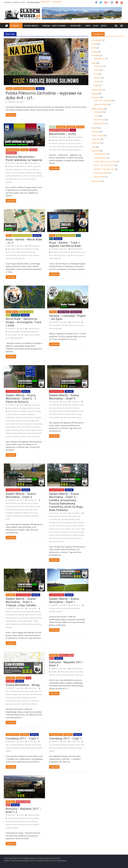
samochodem (23, 618)
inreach (70, 252)
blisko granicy (57, 405)
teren (8, 179)
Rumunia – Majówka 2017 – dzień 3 (67, 664)
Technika (95, 132)
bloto (11, 612)
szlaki (12, 424)
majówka (17, 169)
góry (34, 408)
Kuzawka (30, 506)
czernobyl (64, 325)
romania (26, 176)
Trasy (96, 116)
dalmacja (20, 745)
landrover (9, 169)
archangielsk (25, 332)
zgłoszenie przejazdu (30, 704)
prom (57, 529)
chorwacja (13, 745)
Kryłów (17, 506)
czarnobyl (56, 325)
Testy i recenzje (98, 135)
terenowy (14, 179)
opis (76, 325)
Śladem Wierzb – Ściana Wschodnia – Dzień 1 (64, 600)
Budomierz (67, 405)
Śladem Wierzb (31, 26)
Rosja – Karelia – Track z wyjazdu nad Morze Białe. (65, 244)
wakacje (30, 624)
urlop (23, 427)
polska (81, 526)
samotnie (37, 335)
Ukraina (53, 312)
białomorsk (20, 249)
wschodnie (61, 538)
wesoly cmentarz (25, 430)
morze (8, 252)
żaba (82, 675)
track (20, 179)
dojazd (29, 408)
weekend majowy (12, 430)
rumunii (15, 825)
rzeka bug (28, 510)
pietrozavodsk (11, 255)
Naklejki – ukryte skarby (54, 26)
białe (13, 249)
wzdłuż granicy (76, 417)
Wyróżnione (96, 181)
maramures (25, 169)
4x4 (9, 249)
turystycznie (15, 624)
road (73, 529)
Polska (9, 89)
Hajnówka (65, 519)
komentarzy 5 (31, 608)
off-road (15, 173)
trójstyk (29, 621)
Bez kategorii (97, 40)
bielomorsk (29, 249)
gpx (65, 252)
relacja (81, 325)
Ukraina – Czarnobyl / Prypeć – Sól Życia (67, 317)
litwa (26, 615)
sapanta (32, 421)
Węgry (96, 85)
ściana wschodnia (69, 414)
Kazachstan (98, 66)
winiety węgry (17, 433)
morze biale (15, 252)
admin (21, 102)
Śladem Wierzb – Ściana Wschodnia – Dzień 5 (64, 397)
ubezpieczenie (15, 427)
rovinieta (18, 421)
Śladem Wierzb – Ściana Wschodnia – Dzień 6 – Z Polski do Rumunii (21, 398)
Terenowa (19, 424)
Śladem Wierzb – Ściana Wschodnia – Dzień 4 (21, 495)
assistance (15, 408)
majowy (36, 818)
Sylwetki (95, 128)
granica (8, 691)
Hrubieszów (10, 506)
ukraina (52, 328)
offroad (22, 173)
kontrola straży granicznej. (21, 691)
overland (28, 173)
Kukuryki (24, 506)
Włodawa (28, 516)
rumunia (33, 176)
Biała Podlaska (11, 503)
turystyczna (57, 535)
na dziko (9, 414)
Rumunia (24, 150)
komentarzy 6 (31, 688)
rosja (30, 255)
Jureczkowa (61, 408)
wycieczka (26, 433)
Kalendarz (95, 55)
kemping (16, 748)
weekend (37, 427)
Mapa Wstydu (97, 90)
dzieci (34, 745)
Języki (104, 26)
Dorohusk (35, 503)
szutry (19, 621)
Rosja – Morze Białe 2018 (104, 165)
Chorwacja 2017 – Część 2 (22, 738)
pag (33, 748)
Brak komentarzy (32, 163)
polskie (52, 529)
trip (28, 179)
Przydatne (76, 26)
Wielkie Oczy (59, 417)
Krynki (75, 523)
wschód (81, 535)
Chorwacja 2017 (13, 735)
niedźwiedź (31, 414)
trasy (51, 535)
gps (35, 166)
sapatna (39, 176)
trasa (24, 179)
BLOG (96, 26)
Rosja (9, 236)
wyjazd (33, 179)
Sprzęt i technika (100, 104)
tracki (77, 532)
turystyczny (66, 535)
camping (22, 408)
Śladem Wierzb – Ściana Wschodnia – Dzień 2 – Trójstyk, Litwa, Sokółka (21, 602)
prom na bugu (65, 529)
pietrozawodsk (22, 255)
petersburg (31, 252)
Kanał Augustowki (28, 612)
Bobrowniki (72, 516)
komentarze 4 (75, 513)
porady (8, 421)
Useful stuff (96, 143)
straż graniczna (11, 698)
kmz (79, 252)
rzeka (22, 510)
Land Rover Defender (102, 101)
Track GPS (16, 315)
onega (26, 335)
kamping (9, 411)
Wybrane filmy (100, 123)
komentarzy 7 (31, 500)
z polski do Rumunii (33, 436)
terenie (56, 532)
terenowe (71, 532)
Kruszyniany (67, 523)
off (50, 526)
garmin (57, 252)
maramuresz (34, 169)
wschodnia (53, 538)
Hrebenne (75, 405)
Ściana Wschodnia (13, 391)
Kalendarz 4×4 (100, 59)
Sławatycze (18, 513)
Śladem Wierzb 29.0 (48, 2)
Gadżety (95, 52)
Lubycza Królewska (64, 411)
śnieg (77, 675)
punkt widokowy (16, 176)
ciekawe (11, 166)
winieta (34, 430)
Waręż (21, 516)
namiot (15, 414)
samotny (9, 258)
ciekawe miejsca (20, 166)
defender (30, 166)
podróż (63, 255)
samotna (36, 255)
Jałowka (72, 519)
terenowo (27, 424)
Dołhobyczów (25, 503)
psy (13, 421)
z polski (22, 436)
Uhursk (15, 516)
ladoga (14, 335)
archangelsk (15, 332)
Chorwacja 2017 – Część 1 (65, 738)
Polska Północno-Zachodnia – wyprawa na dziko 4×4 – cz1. (44, 95)
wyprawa (9, 182)
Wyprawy (15, 26)
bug (18, 503)
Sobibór (26, 513)
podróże (75, 526)
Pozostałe (61, 127)
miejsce (8, 173)
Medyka (74, 411)
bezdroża (52, 516)
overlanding (37, 173)
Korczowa (52, 411)
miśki (39, 411)
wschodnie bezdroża (73, 538)
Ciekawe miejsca (13, 150)
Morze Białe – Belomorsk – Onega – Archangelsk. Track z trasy (23, 322)
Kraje (9, 312)
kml (39, 166)
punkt (8, 176)
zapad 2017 (17, 704)
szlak (83, 529)
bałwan (54, 672)
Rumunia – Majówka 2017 (59, 130)
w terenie (29, 427)
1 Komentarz (74, 322)
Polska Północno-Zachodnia (24, 89)
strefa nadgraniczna (24, 698)
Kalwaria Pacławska (72, 408)
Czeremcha (53, 519)
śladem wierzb (11, 621)
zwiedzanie (60, 541)
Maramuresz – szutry (62, 134)
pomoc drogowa (35, 417)
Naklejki (95, 94)
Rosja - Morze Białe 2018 (22, 236)
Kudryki (21, 615)
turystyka (9, 516)
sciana (78, 529)
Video (88, 26)
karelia (36, 249)
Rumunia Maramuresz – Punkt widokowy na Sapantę (24, 158)
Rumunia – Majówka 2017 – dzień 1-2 (23, 810)
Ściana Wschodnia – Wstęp (23, 685)
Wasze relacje (63, 312)
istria (39, 745)
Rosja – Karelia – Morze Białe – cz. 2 (24, 241)
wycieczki (15, 828)
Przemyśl (59, 414)
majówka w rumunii (25, 818)
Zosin (8, 519)
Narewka (81, 523)
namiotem (22, 414)
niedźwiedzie (10, 417)
